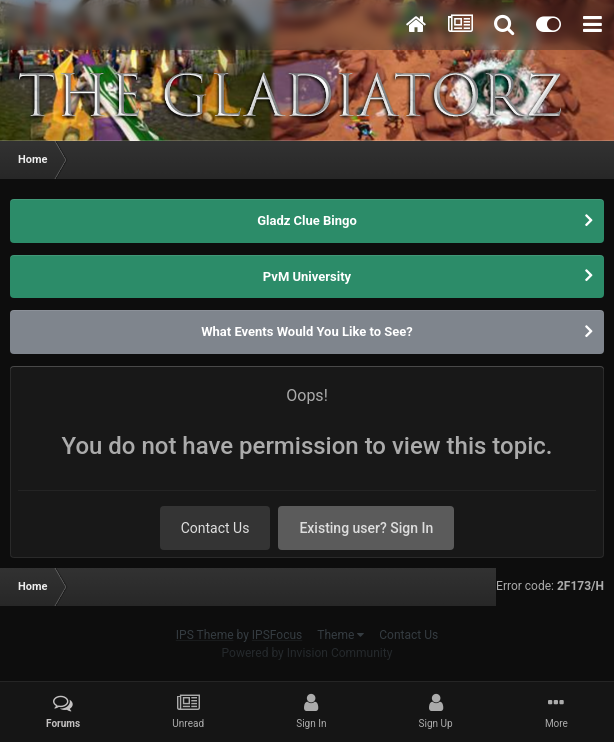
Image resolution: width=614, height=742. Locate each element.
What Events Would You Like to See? (307, 331)
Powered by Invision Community (307, 653)
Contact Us (215, 528)
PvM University (307, 276)
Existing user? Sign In (366, 528)
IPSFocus (277, 635)
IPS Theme (205, 635)
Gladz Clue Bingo (307, 220)
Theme (340, 635)
